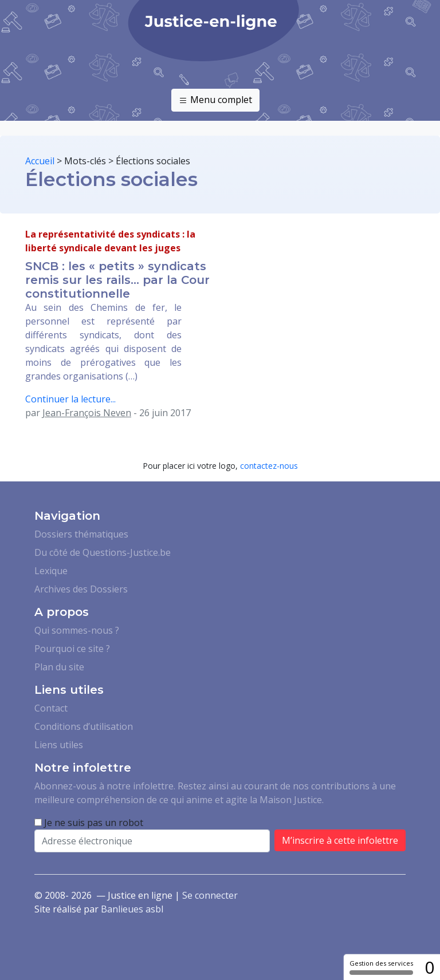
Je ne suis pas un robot (89, 823)
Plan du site (59, 667)
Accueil (40, 161)
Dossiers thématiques (81, 534)
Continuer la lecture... (70, 399)
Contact (51, 708)
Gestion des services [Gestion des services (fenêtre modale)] (381, 967)
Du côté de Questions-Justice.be (103, 552)
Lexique (51, 571)
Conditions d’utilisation (84, 726)
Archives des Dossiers (81, 589)
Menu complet (215, 100)
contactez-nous (269, 466)
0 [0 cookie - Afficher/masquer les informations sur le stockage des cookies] (429, 967)
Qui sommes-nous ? (77, 630)
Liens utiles (59, 745)
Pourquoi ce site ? (72, 649)
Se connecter (210, 895)
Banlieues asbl (132, 909)
